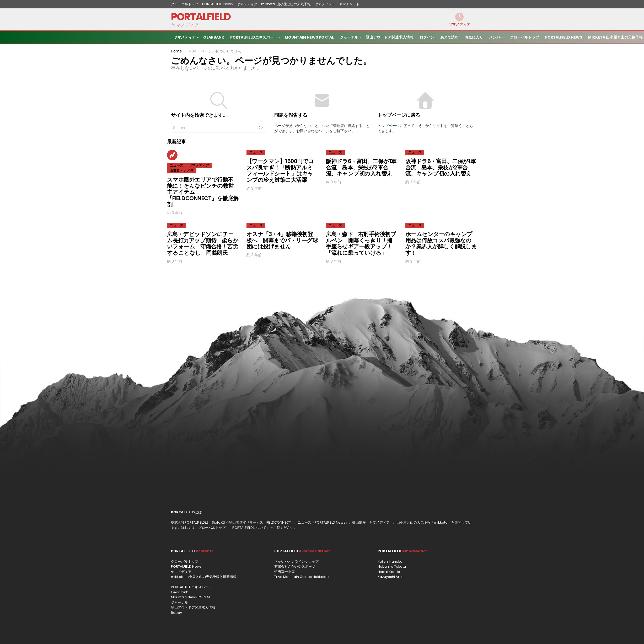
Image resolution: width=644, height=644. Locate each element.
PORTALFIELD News (218, 4)
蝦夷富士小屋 (285, 572)
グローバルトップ (185, 4)
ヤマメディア (247, 4)
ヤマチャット (349, 4)
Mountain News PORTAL (309, 37)
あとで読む (449, 37)
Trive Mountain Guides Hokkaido (302, 577)
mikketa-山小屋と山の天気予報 (286, 4)
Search (261, 129)
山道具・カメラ (182, 171)
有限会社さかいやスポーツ (295, 566)
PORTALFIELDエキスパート (254, 38)
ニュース (176, 165)
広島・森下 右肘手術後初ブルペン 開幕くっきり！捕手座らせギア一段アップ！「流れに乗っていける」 (361, 243)
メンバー (496, 37)
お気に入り (474, 37)
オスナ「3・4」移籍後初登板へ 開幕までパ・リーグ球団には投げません (282, 240)
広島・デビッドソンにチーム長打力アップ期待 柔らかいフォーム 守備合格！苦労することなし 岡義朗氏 (203, 243)
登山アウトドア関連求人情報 (390, 37)
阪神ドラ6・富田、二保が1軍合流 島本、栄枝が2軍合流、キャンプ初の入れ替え (361, 167)
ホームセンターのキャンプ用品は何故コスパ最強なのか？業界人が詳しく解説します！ (441, 243)
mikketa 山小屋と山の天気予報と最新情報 (204, 577)
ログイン (427, 37)
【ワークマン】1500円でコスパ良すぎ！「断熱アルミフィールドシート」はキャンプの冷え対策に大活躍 (280, 171)
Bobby (176, 613)
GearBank (214, 37)
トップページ (389, 126)
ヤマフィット (325, 4)
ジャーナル (349, 38)
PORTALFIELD (201, 17)
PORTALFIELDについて (249, 528)
